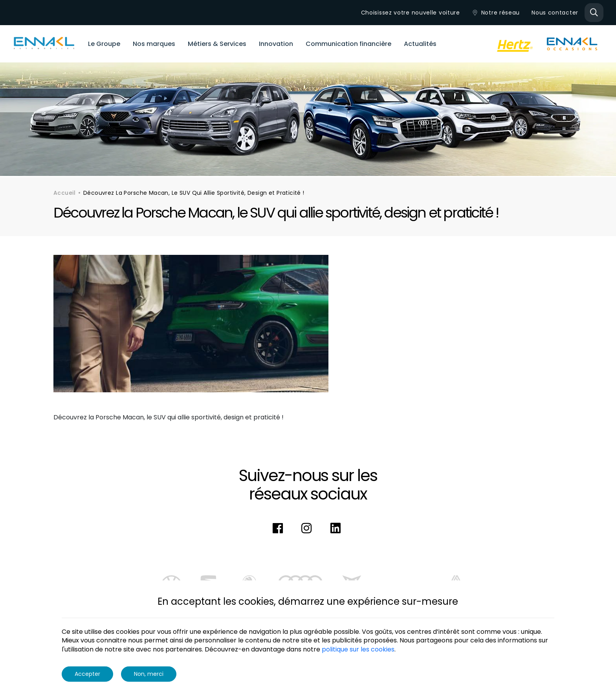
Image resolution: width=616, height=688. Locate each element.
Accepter (87, 674)
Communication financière (348, 44)
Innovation (276, 44)
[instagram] (308, 529)
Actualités (420, 44)
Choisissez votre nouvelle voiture (411, 13)
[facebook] (279, 529)
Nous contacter (555, 13)
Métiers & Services (217, 44)
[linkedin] (337, 529)
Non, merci (149, 674)
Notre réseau (496, 13)
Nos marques (154, 44)
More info (412, 650)
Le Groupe (104, 44)
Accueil (64, 193)
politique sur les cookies (358, 649)
